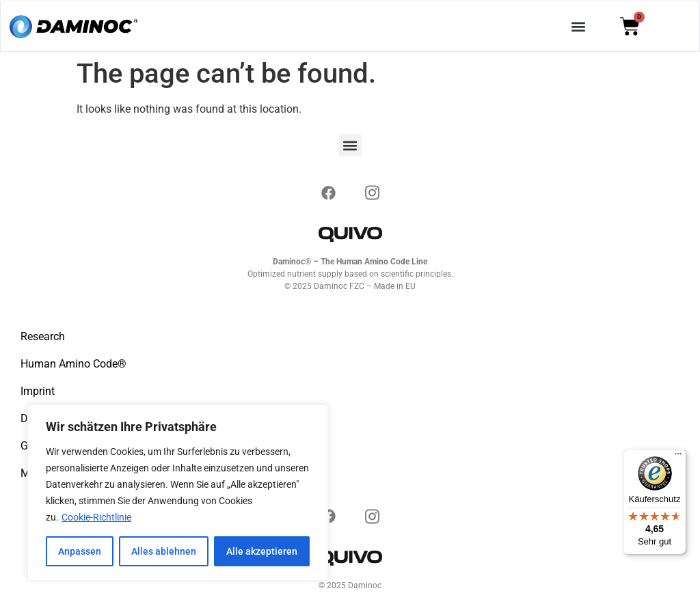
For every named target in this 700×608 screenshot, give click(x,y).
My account (49, 473)
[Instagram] (328, 191)
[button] (579, 26)
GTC (31, 446)
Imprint (38, 391)
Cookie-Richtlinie (96, 517)
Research (43, 336)
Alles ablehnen (164, 551)
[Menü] (678, 457)
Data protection (58, 418)
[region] (178, 493)
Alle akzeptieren (262, 551)
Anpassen (80, 551)
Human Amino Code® (73, 364)
